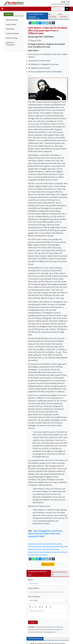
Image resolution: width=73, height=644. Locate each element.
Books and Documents (10, 44)
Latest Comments (13, 33)
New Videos (10, 29)
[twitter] (37, 23)
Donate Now (48, 564)
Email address (34, 588)
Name (30, 580)
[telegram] (43, 23)
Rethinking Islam (12, 20)
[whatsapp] (33, 23)
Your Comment (34, 597)
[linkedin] (40, 23)
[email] (50, 23)
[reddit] (47, 23)
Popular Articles (12, 38)
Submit (33, 622)
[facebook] (30, 23)
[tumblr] (53, 23)
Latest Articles (11, 24)
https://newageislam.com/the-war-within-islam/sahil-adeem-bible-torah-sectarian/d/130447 (45, 534)
